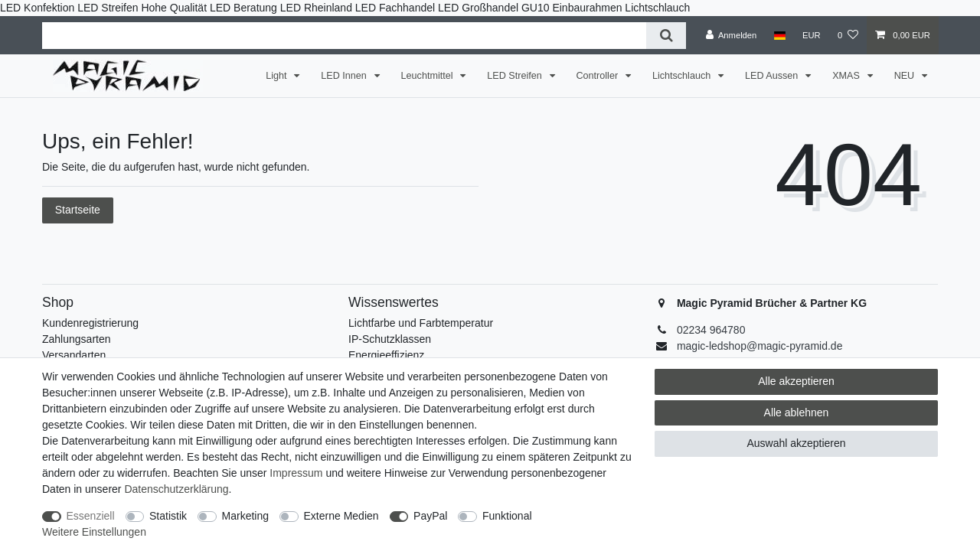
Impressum (296, 473)
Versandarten (74, 355)
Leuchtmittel (428, 76)
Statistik (168, 516)
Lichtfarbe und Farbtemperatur (421, 323)
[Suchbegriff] (344, 36)
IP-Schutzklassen (390, 339)
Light (278, 76)
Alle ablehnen (797, 412)
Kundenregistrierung (90, 323)
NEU (906, 76)
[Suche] (666, 36)
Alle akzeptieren (796, 381)
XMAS (847, 76)
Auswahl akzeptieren (796, 443)
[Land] (779, 35)
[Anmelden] (732, 35)
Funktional (507, 516)
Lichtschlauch (683, 76)
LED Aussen (773, 76)
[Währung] (812, 35)
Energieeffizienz (386, 355)
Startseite (78, 210)
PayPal (430, 516)
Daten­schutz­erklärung (176, 489)
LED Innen (345, 76)
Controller (599, 76)
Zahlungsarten (77, 339)
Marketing (245, 516)
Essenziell (91, 516)
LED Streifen (516, 76)
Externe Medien (341, 516)
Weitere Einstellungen (94, 532)
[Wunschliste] (848, 35)
